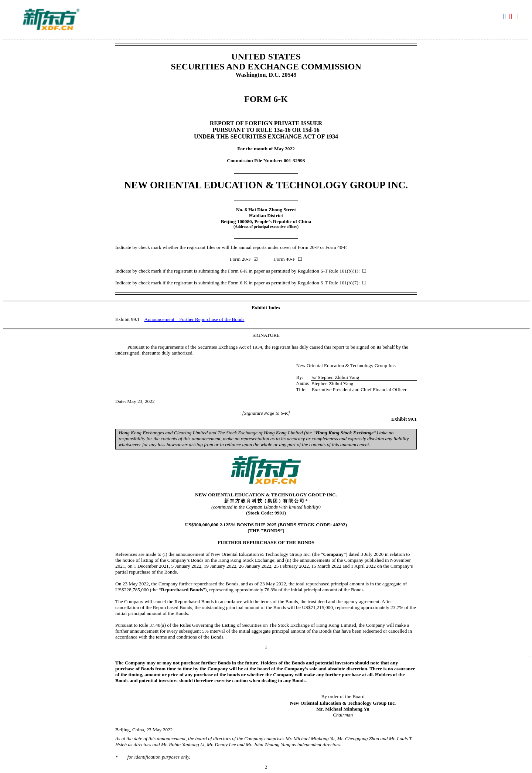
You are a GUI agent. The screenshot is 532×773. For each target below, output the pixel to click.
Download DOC (505, 17)
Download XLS (518, 17)
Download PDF (511, 17)
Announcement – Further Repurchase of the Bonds (195, 319)
